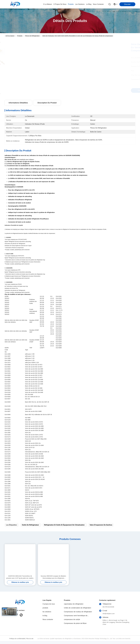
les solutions (80, 4)
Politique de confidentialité (17, 642)
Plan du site (30, 642)
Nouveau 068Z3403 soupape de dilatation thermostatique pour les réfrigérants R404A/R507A (53, 580)
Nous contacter (48, 623)
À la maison (48, 4)
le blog (89, 4)
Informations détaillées (18, 103)
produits (71, 4)
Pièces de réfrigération (32, 36)
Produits (20, 36)
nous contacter (98, 4)
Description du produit (47, 103)
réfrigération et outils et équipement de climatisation (64, 528)
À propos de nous (60, 4)
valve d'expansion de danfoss (101, 528)
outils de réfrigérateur (30, 528)
